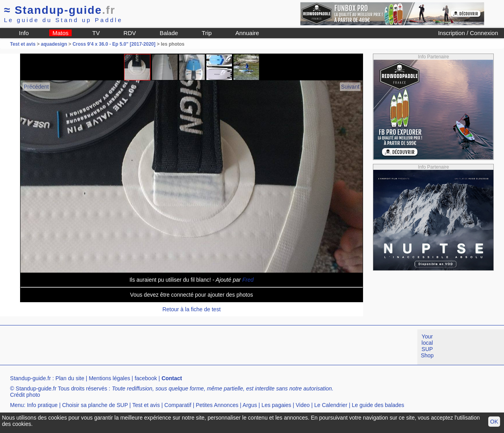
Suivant (350, 87)
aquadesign (54, 44)
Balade (169, 33)
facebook (146, 378)
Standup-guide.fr (31, 378)
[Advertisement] (143, 347)
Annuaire (247, 33)
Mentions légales (109, 378)
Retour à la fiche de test (191, 309)
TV (96, 33)
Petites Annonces (217, 405)
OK (494, 422)
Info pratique (42, 405)
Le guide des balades (378, 405)
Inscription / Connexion (468, 33)
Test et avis (24, 44)
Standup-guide (60, 10)
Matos (60, 33)
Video (303, 405)
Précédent (36, 87)
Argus (250, 405)
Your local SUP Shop (427, 346)
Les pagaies (276, 405)
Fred (248, 280)
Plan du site (70, 378)
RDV (130, 33)
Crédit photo (25, 395)
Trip (207, 33)
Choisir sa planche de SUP (95, 405)
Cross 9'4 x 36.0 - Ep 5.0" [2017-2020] (114, 44)
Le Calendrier (331, 405)
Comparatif (178, 405)
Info (24, 33)
